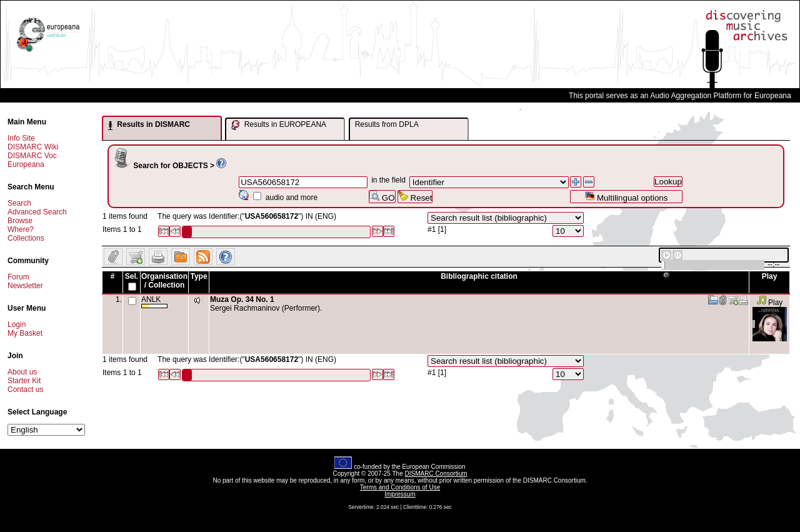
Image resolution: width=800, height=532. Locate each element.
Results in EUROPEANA (279, 125)
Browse (20, 221)
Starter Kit (24, 381)
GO (382, 197)
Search (19, 203)
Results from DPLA (387, 124)
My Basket (25, 333)
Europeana (26, 164)
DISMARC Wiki (33, 147)
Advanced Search (37, 212)
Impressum (400, 494)
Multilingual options (626, 197)
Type (198, 276)
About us (22, 372)
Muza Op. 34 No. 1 (242, 299)
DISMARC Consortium (436, 474)
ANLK (154, 302)
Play (770, 303)
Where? (21, 229)
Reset (415, 197)
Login (17, 324)
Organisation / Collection (164, 281)
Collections (26, 238)
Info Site (21, 138)
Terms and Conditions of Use (400, 487)
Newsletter (25, 286)
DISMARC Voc (32, 156)
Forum (18, 277)
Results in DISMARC (149, 125)
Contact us (25, 389)
